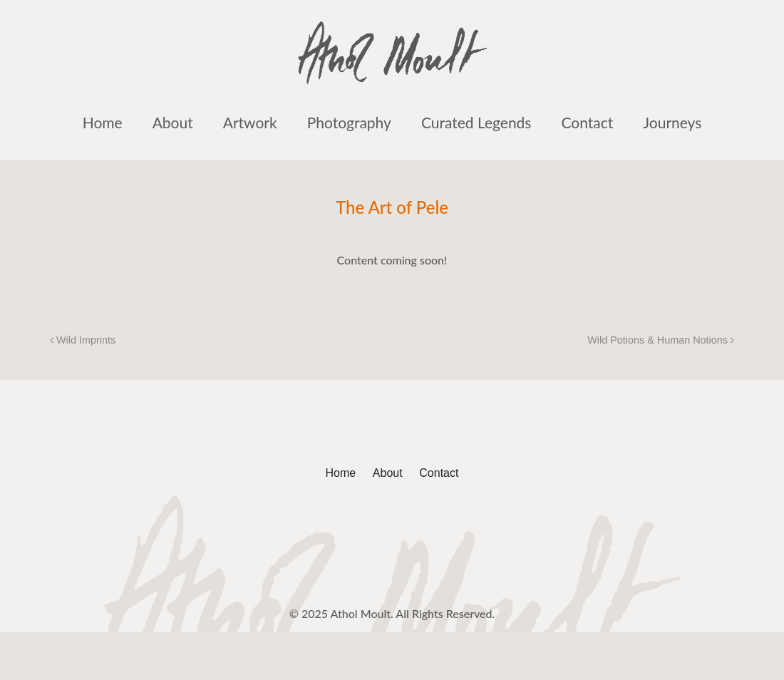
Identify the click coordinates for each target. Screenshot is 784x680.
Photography (349, 122)
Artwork (250, 122)
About (173, 122)
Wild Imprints (83, 340)
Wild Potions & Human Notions (661, 340)
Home (103, 122)
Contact (587, 122)
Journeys (672, 122)
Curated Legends (476, 122)
